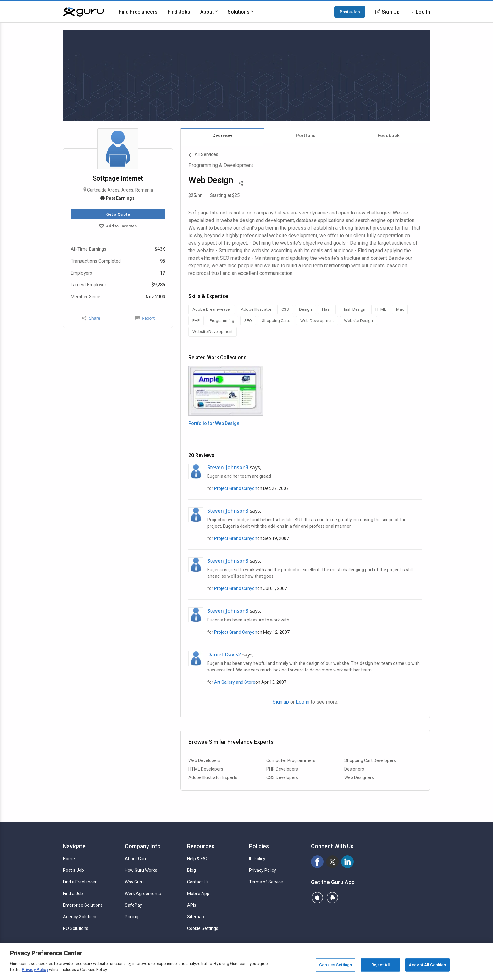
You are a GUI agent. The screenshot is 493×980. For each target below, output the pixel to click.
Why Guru (134, 882)
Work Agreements (143, 894)
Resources (201, 846)
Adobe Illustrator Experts (213, 777)
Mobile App (198, 894)
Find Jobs (179, 12)
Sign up (281, 702)
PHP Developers (282, 769)
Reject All (380, 965)
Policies (259, 846)
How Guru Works (141, 870)
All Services (203, 155)
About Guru (136, 859)
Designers (354, 769)
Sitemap (196, 917)
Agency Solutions (80, 917)
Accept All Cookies (427, 965)
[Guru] (83, 12)
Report (145, 318)
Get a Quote (118, 214)
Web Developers (204, 760)
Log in (303, 702)
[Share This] (241, 183)
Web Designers (359, 777)
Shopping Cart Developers (370, 760)
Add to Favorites (118, 227)
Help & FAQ (198, 859)
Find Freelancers (138, 12)
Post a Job (350, 12)
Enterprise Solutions (83, 905)
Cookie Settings (203, 928)
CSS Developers (282, 777)
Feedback (389, 136)
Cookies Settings (335, 965)
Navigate (74, 846)
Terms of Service (266, 882)
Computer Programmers (291, 760)
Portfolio (306, 136)
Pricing (132, 917)
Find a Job (73, 894)
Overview (222, 136)
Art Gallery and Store (235, 682)
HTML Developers (206, 769)
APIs (192, 905)
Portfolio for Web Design (214, 423)
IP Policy (257, 859)
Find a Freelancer (80, 882)
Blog (191, 870)
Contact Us (198, 882)
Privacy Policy (263, 870)
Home (69, 859)
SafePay (133, 905)
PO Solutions (76, 928)
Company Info (143, 846)
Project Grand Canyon (236, 488)
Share (91, 318)
